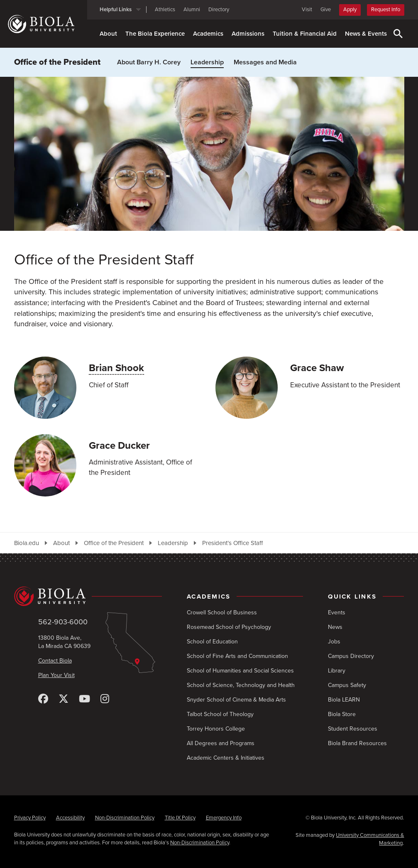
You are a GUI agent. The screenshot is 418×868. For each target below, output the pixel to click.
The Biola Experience (155, 34)
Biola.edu (27, 543)
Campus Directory (351, 656)
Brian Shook (116, 368)
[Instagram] (105, 699)
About (108, 34)
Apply (350, 10)
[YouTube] (84, 699)
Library (337, 671)
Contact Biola (55, 661)
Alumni (192, 10)
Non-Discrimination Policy (125, 818)
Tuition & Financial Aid (305, 34)
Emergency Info (224, 818)
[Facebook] (43, 699)
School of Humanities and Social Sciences (240, 671)
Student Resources (353, 729)
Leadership (207, 62)
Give (326, 10)
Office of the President (57, 62)
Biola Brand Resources (357, 743)
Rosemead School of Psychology (229, 627)
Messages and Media (265, 62)
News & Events (366, 34)
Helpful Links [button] (116, 10)
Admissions (248, 34)
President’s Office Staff (232, 543)
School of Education (212, 642)
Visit (307, 10)
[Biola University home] (48, 24)
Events (337, 612)
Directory (219, 10)
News (335, 627)
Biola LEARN (344, 700)
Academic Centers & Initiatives (226, 758)
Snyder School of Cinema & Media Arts (236, 700)
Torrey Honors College (216, 729)
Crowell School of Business (222, 612)
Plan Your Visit (56, 675)
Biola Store (342, 714)
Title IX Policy (180, 818)
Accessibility (70, 818)
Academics (208, 34)
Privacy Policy (30, 818)
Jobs (334, 642)
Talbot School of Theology (220, 714)
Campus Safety (347, 685)
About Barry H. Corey (149, 62)
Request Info (386, 10)
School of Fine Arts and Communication (237, 656)
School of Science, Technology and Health (241, 685)
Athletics (165, 10)
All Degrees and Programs (221, 743)
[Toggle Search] (398, 34)
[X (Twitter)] (64, 699)
